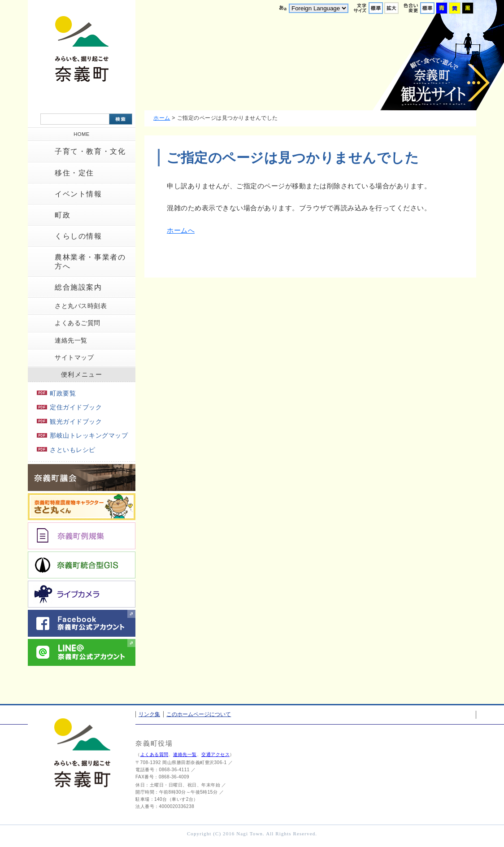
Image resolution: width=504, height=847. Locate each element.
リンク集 (149, 714)
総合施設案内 (78, 287)
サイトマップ (74, 357)
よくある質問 (154, 754)
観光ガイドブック (69, 421)
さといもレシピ (66, 450)
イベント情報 (78, 194)
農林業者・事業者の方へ (90, 261)
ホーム (162, 118)
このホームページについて (199, 714)
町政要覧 (56, 393)
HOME (82, 134)
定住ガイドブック (69, 407)
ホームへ (181, 230)
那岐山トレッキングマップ (82, 435)
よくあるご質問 (78, 323)
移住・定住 (74, 173)
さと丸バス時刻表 (81, 306)
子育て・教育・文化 (90, 151)
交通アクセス (215, 754)
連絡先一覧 (71, 340)
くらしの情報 (78, 236)
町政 (63, 215)
